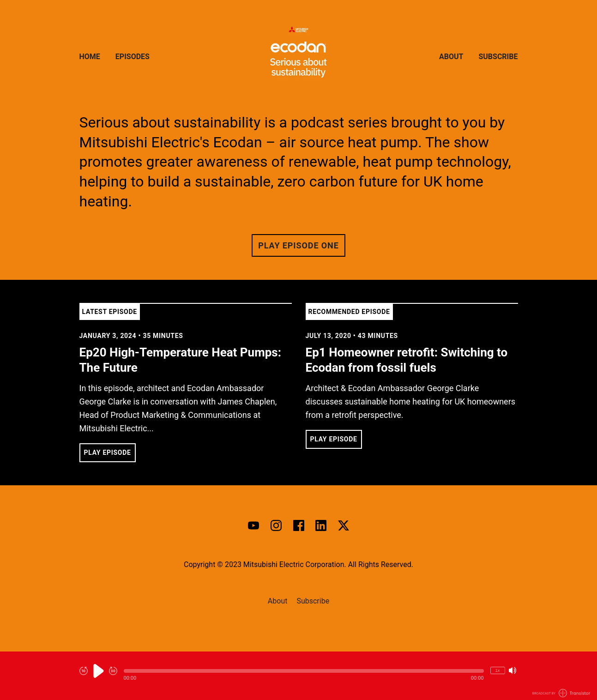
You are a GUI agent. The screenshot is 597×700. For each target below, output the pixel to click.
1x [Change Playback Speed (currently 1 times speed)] (497, 670)
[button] (304, 671)
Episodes (133, 57)
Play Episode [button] (108, 453)
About (451, 57)
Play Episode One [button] (298, 245)
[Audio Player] (298, 676)
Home (90, 57)
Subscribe (498, 57)
